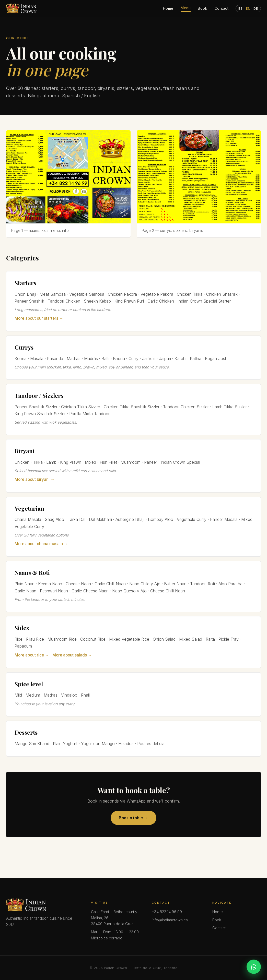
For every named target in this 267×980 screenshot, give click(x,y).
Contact (222, 8)
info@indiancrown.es (170, 920)
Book (202, 8)
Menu (186, 8)
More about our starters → (39, 318)
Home (168, 8)
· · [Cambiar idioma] (248, 9)
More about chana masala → (41, 544)
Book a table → (133, 818)
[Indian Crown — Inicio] (21, 8)
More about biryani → (34, 479)
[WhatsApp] (254, 967)
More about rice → (32, 655)
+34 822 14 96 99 (167, 912)
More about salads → (72, 655)
